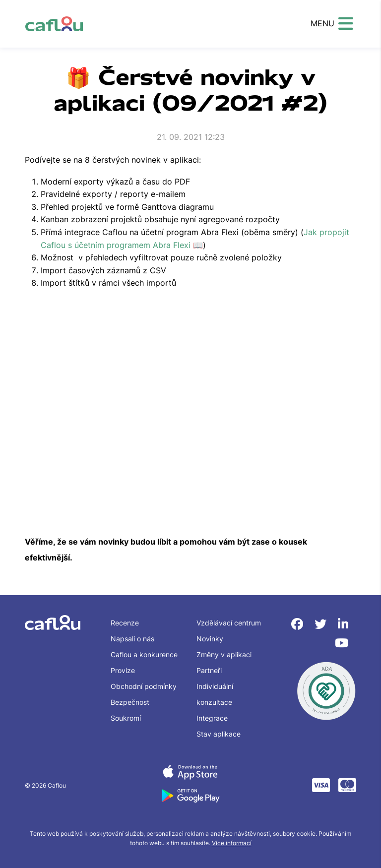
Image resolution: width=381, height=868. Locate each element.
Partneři (209, 670)
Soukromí (126, 718)
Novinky (210, 639)
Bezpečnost (130, 702)
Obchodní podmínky (144, 686)
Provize (123, 670)
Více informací (232, 843)
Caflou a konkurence (144, 654)
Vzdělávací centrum (229, 623)
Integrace (212, 718)
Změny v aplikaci (224, 654)
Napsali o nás (132, 639)
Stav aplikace (219, 734)
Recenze (125, 623)
